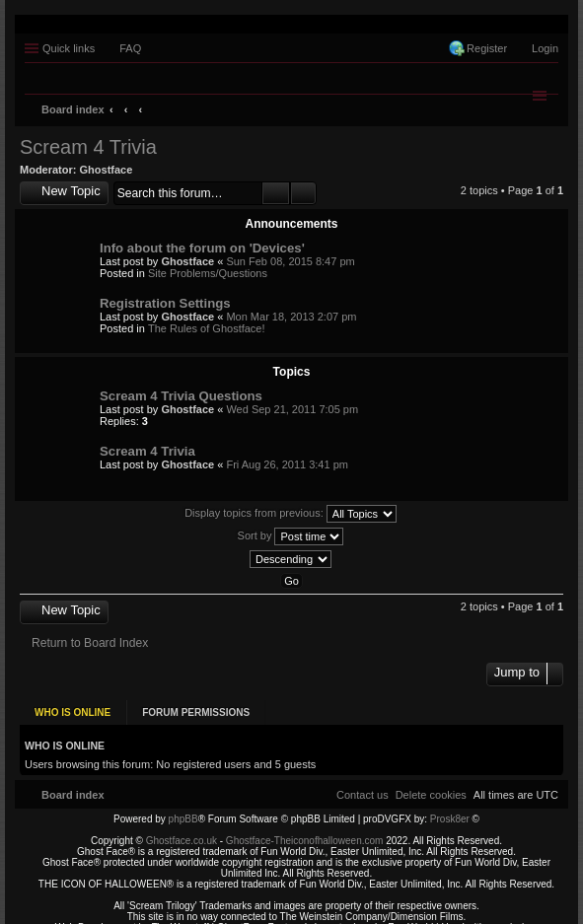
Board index (73, 109)
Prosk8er (450, 810)
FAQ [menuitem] (130, 48)
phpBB (183, 810)
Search (276, 193)
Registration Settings (165, 303)
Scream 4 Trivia (88, 147)
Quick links (69, 48)
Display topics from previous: (291, 514)
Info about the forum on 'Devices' (202, 248)
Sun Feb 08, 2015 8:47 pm (290, 261)
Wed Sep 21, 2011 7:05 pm (292, 409)
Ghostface (107, 170)
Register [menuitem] (487, 48)
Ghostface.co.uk (183, 832)
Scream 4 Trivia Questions (181, 396)
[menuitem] (431, 785)
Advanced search (303, 193)
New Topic (71, 191)
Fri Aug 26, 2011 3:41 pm (287, 464)
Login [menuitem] (545, 48)
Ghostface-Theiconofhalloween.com (305, 832)
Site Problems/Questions (208, 273)
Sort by (291, 536)
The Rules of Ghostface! (207, 328)
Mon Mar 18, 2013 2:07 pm (291, 317)
